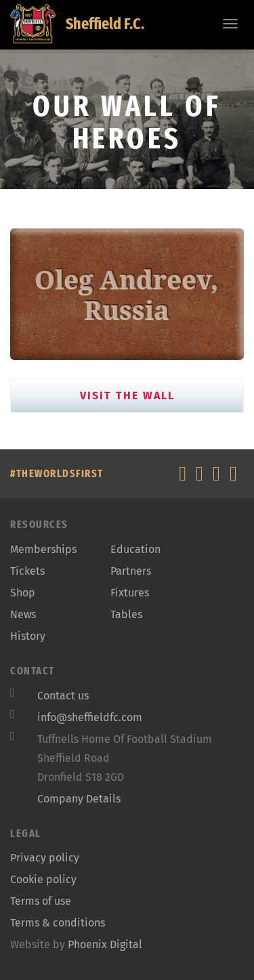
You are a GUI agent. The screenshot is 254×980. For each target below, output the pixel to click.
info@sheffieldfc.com (90, 717)
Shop (23, 593)
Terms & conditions (58, 923)
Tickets (27, 571)
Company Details (79, 799)
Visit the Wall (127, 395)
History (28, 636)
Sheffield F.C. (77, 24)
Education (135, 549)
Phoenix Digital (105, 944)
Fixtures (130, 593)
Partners (131, 571)
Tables (126, 614)
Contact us (63, 696)
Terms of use (41, 901)
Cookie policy (43, 879)
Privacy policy (45, 858)
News (23, 614)
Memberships (43, 549)
